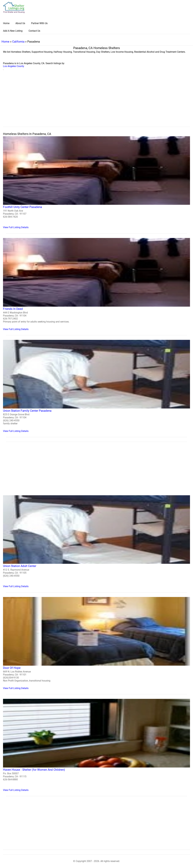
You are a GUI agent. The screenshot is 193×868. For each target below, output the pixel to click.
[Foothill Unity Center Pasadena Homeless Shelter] (96, 183)
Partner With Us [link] (39, 23)
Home (5, 42)
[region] (96, 102)
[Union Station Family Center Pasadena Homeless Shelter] (96, 386)
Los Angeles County (14, 66)
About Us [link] (20, 23)
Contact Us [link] (34, 31)
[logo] (14, 7)
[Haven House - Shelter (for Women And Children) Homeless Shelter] (96, 745)
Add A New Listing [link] (13, 31)
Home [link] (6, 23)
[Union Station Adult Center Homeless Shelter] (96, 542)
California (18, 42)
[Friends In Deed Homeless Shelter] (96, 284)
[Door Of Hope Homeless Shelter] (96, 643)
